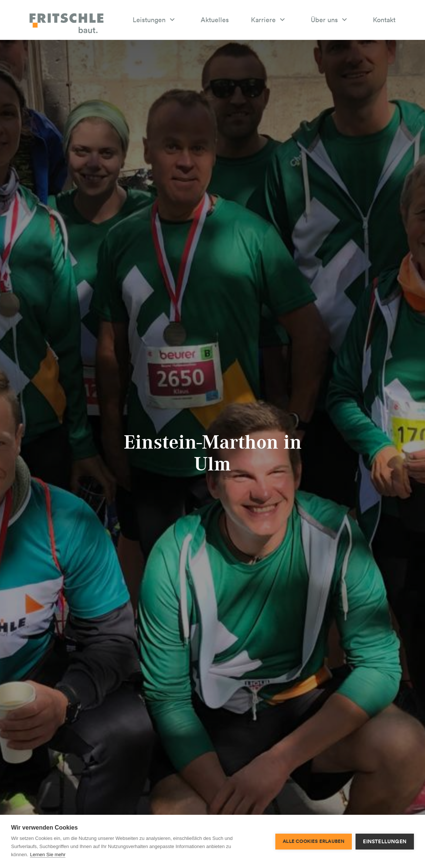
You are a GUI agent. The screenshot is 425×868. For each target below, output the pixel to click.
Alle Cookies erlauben (314, 841)
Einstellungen (385, 841)
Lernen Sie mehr (48, 855)
